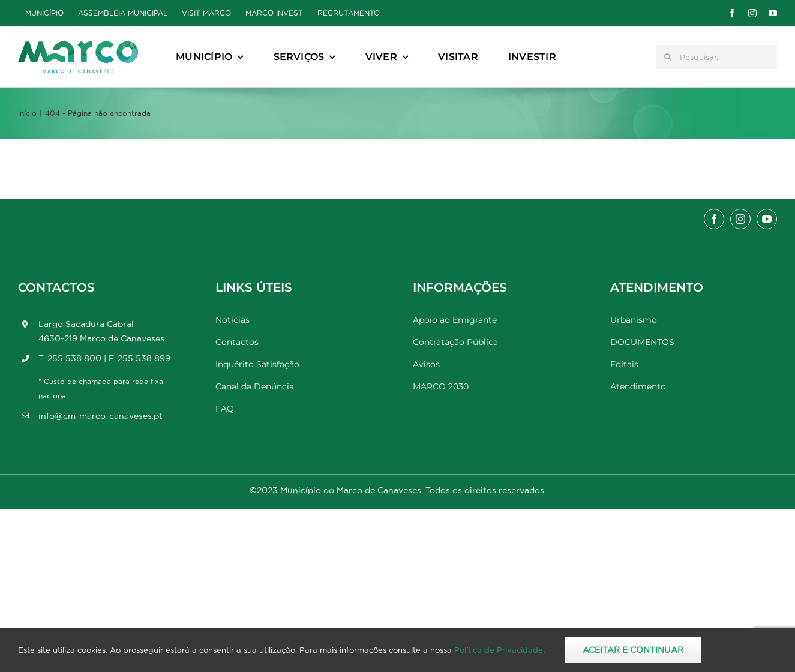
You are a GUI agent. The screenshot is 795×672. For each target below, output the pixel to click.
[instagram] (752, 13)
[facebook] (732, 13)
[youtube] (773, 13)
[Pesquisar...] (716, 57)
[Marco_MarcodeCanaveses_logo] (78, 46)
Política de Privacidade (499, 650)
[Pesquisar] (668, 57)
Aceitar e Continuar (633, 650)
